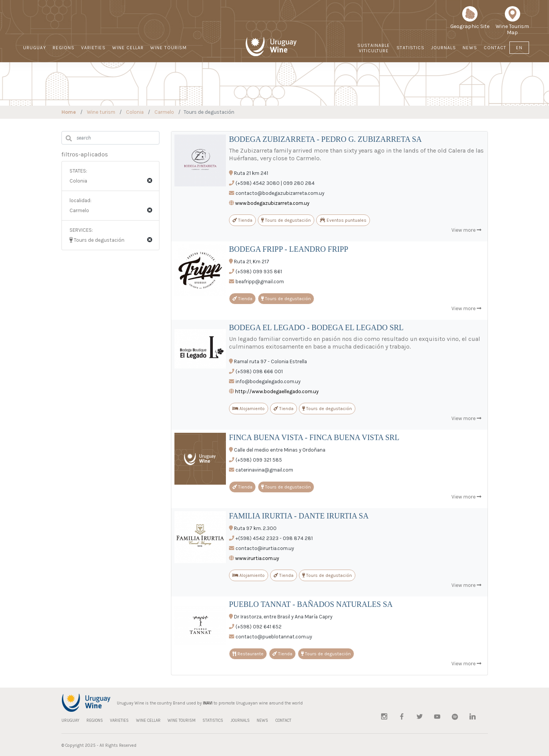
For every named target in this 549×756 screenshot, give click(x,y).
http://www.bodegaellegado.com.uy (277, 391)
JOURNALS (444, 48)
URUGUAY (35, 48)
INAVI (208, 703)
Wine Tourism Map (512, 23)
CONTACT (495, 48)
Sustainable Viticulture (374, 48)
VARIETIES (93, 48)
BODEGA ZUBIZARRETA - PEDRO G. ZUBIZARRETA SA (325, 139)
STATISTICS (411, 48)
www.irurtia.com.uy (257, 558)
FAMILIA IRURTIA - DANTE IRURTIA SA (299, 516)
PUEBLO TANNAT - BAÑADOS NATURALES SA (311, 604)
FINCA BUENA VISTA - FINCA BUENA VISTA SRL (314, 437)
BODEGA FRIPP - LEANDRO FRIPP (289, 249)
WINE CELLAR (128, 48)
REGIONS (64, 48)
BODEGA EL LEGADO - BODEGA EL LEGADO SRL (316, 327)
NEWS (470, 48)
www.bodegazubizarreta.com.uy (272, 203)
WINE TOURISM (168, 48)
